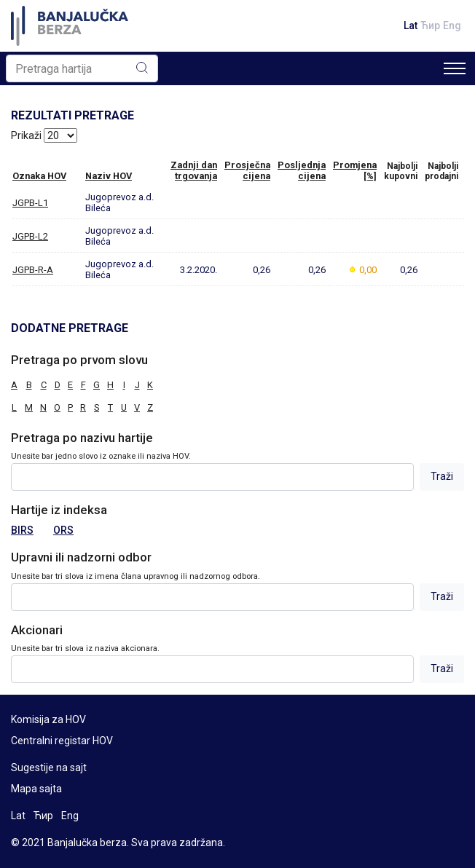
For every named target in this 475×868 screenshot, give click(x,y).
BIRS (22, 530)
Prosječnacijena (247, 170)
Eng (452, 25)
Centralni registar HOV (62, 741)
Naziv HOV (109, 176)
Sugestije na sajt (49, 768)
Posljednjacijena (302, 170)
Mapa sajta (36, 789)
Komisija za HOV (48, 719)
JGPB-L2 (30, 236)
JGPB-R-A (33, 270)
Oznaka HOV (39, 176)
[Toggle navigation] (455, 68)
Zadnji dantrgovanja (194, 170)
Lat (411, 25)
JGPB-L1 (30, 203)
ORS (63, 530)
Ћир (430, 25)
